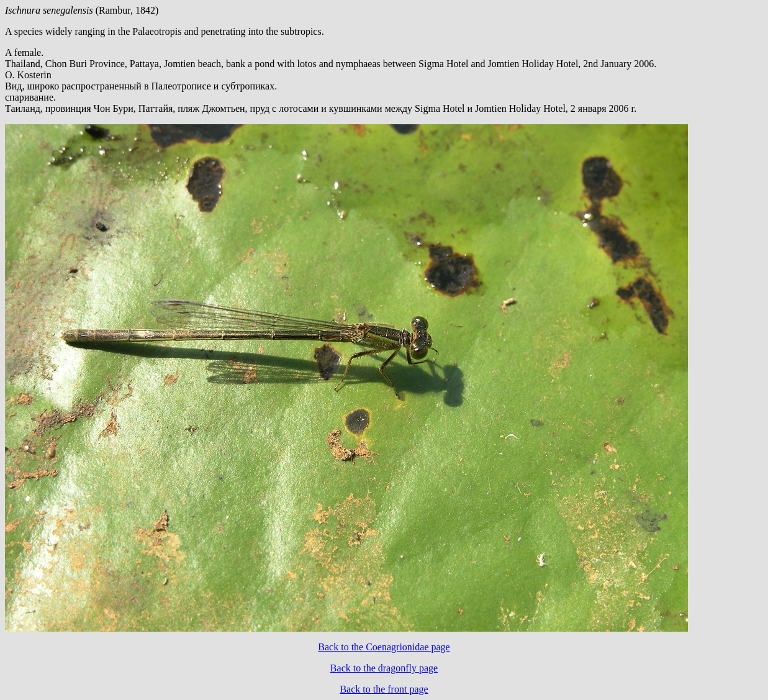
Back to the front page (384, 689)
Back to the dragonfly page (384, 668)
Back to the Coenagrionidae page (384, 647)
